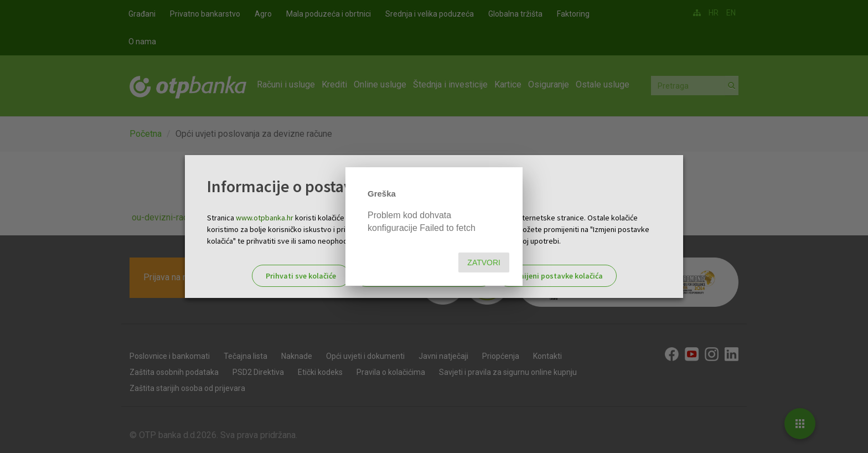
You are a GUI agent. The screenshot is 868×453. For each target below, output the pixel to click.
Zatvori (484, 262)
